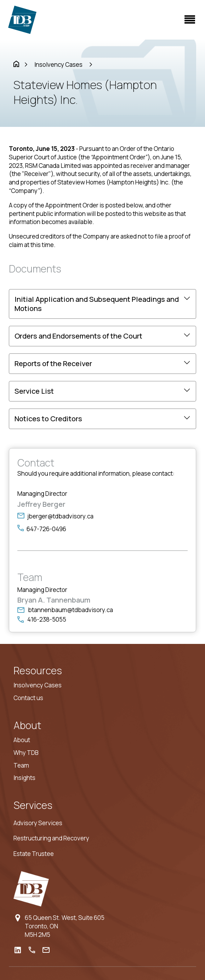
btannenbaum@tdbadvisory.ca (70, 610)
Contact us (28, 698)
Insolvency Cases (58, 64)
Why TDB (26, 753)
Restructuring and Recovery (51, 838)
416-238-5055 (47, 619)
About (22, 740)
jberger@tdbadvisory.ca (60, 516)
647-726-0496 (46, 529)
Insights (24, 778)
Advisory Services (38, 823)
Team (21, 765)
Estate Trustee (34, 854)
